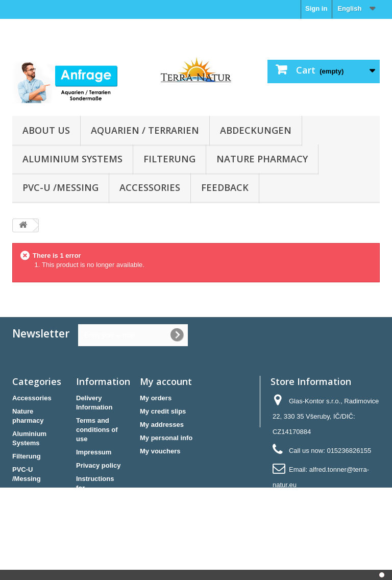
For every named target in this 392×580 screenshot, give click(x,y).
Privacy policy (98, 465)
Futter (22, 492)
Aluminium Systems (72, 159)
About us (46, 130)
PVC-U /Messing (60, 187)
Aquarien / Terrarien (145, 130)
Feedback (225, 187)
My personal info (166, 438)
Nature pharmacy (262, 159)
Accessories (150, 187)
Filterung (169, 159)
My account (166, 381)
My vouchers (160, 451)
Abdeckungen (256, 130)
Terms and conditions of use (97, 430)
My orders (156, 398)
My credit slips (163, 411)
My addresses (162, 425)
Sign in (316, 8)
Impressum (94, 452)
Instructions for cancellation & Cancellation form (99, 497)
